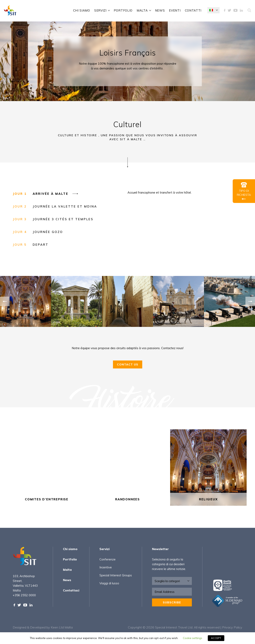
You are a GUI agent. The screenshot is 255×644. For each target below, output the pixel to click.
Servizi (100, 10)
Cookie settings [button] (193, 638)
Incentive (106, 567)
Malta (142, 10)
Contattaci (71, 590)
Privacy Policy (232, 627)
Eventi (175, 10)
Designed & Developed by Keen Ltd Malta (43, 627)
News (160, 10)
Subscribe (172, 602)
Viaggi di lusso (109, 583)
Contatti (193, 10)
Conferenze (107, 559)
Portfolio (123, 10)
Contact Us (128, 368)
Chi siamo (82, 10)
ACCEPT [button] (216, 638)
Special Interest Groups (116, 575)
